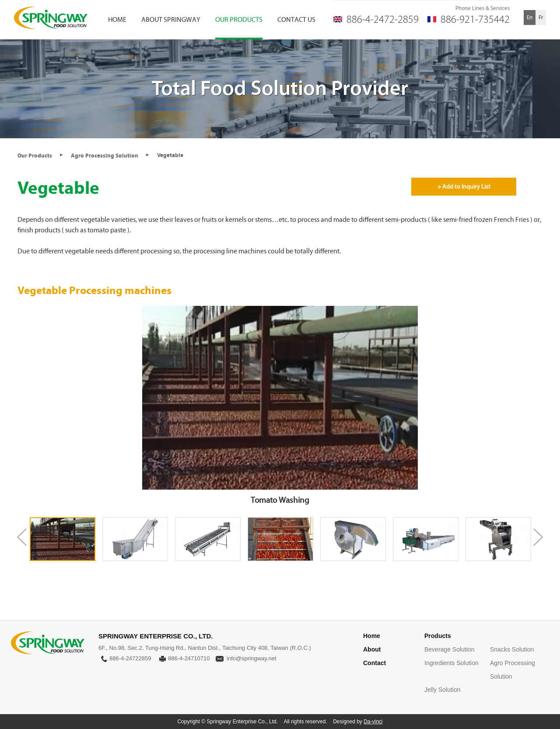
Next (538, 537)
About (372, 649)
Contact (374, 663)
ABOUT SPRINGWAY (171, 19)
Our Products (35, 156)
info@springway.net (251, 658)
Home (372, 636)
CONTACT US (296, 19)
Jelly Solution (443, 690)
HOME (117, 19)
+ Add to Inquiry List (464, 187)
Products (438, 636)
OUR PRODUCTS (239, 19)
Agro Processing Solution (105, 156)
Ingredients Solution (451, 663)
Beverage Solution (449, 649)
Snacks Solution (512, 649)
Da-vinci (373, 722)
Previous (22, 537)
